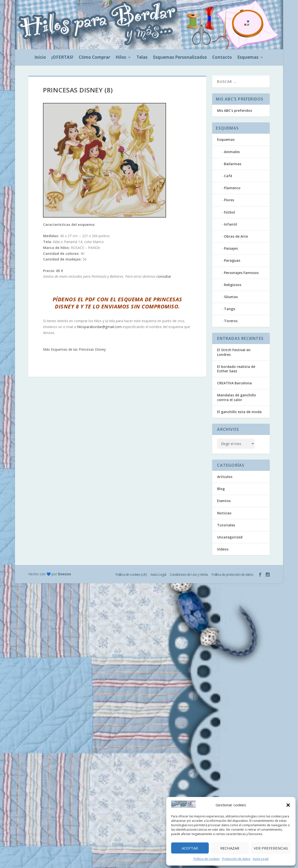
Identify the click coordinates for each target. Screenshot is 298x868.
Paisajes (231, 248)
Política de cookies (207, 859)
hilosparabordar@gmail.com (99, 327)
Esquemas (248, 58)
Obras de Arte (236, 236)
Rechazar (230, 848)
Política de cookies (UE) (131, 574)
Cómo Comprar (94, 58)
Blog (221, 489)
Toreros (231, 321)
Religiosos (233, 285)
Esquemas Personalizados (180, 58)
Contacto (222, 58)
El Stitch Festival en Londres (234, 352)
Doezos (65, 574)
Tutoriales (226, 525)
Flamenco (232, 188)
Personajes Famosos (241, 273)
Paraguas (232, 260)
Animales (232, 152)
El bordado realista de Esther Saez (236, 369)
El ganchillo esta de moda (239, 412)
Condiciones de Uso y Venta (189, 574)
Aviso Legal (261, 859)
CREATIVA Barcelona (234, 383)
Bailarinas (233, 164)
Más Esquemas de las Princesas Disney (74, 349)
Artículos (225, 477)
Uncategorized (230, 537)
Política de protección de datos (232, 574)
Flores (229, 200)
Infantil (231, 224)
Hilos (121, 58)
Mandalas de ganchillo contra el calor (237, 397)
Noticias (224, 513)
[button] (288, 805)
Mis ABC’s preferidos (235, 110)
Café (228, 176)
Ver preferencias (271, 848)
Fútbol (230, 212)
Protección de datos (236, 859)
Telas (142, 58)
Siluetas (231, 297)
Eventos (224, 501)
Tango (230, 309)
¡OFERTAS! (62, 58)
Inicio (40, 58)
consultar (164, 276)
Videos (223, 549)
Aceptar (190, 848)
